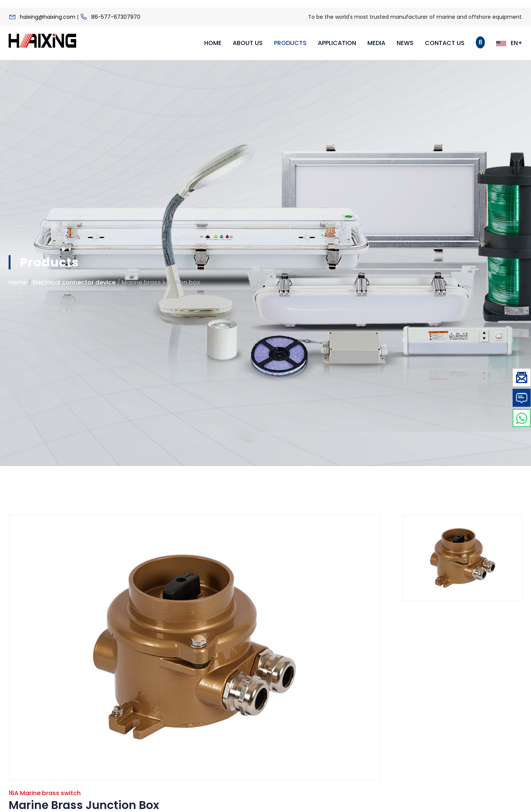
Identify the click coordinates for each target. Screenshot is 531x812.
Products (290, 43)
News (405, 43)
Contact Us (445, 43)
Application (337, 43)
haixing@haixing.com (48, 17)
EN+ (509, 43)
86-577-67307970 (116, 17)
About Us (248, 43)
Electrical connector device (74, 282)
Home (213, 43)
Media (376, 43)
